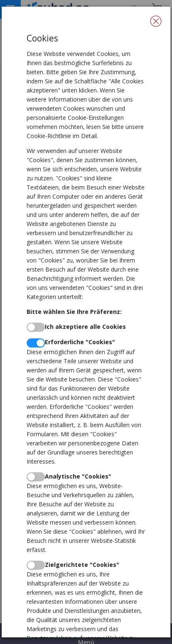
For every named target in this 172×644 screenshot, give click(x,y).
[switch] (36, 327)
